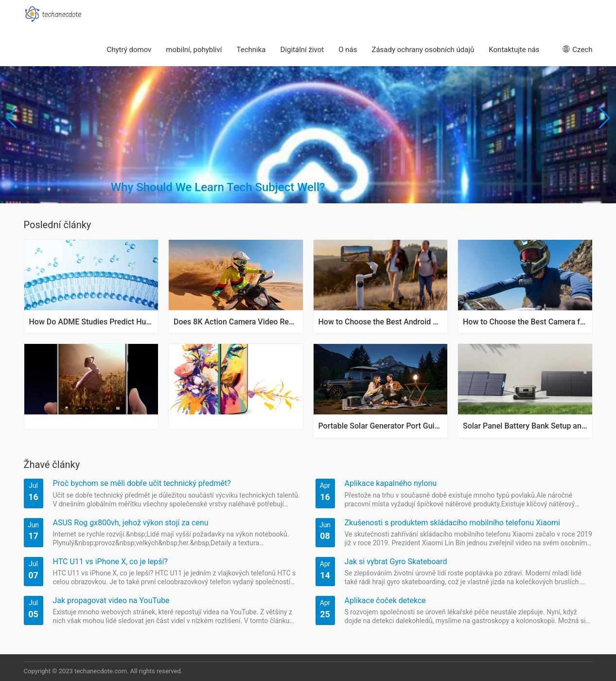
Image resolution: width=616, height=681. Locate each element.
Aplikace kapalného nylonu (391, 483)
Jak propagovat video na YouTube (111, 600)
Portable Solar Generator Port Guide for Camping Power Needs (381, 426)
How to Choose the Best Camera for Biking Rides (525, 322)
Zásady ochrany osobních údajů (423, 50)
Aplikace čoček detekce (385, 600)
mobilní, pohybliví (194, 50)
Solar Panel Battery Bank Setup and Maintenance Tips (525, 426)
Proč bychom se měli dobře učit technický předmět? (142, 483)
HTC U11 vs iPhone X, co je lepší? (110, 562)
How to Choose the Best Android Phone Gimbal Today (381, 322)
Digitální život (302, 50)
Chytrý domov (129, 50)
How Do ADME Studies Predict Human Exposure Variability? (91, 322)
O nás (348, 50)
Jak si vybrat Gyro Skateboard (396, 562)
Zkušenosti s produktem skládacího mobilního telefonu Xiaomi (452, 523)
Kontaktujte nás (514, 50)
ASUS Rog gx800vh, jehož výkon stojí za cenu (131, 523)
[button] (605, 118)
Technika (251, 50)
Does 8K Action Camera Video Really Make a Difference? (236, 322)
